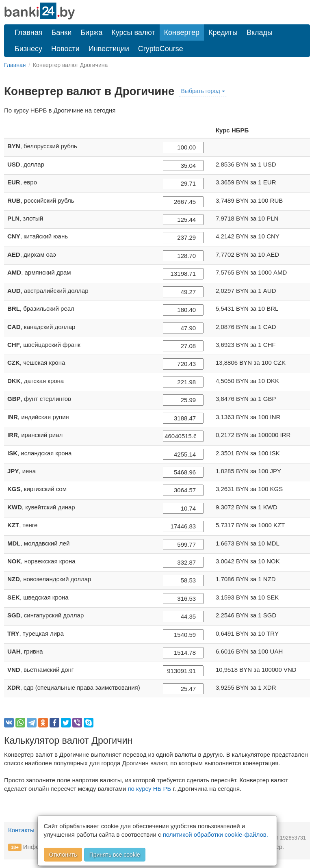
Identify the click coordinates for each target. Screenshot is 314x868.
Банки (62, 32)
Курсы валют (133, 32)
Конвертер (182, 32)
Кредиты (223, 32)
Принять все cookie (115, 855)
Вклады (260, 32)
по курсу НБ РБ (149, 789)
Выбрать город (203, 91)
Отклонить (63, 855)
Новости (65, 49)
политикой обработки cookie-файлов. (215, 834)
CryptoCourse (161, 49)
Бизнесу (28, 49)
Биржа (91, 32)
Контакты (21, 830)
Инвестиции (109, 49)
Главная (29, 32)
